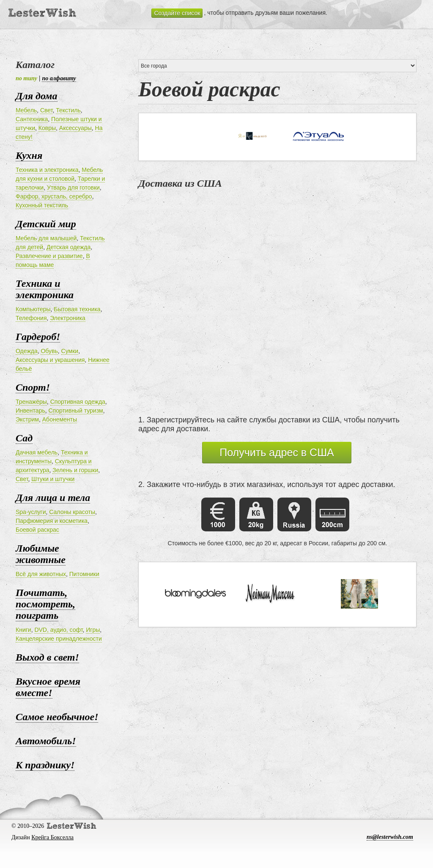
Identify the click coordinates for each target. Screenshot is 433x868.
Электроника (68, 318)
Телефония (31, 318)
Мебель (26, 110)
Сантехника (32, 119)
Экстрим (27, 419)
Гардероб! (38, 337)
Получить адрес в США (277, 452)
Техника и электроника (47, 170)
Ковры (47, 128)
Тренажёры (31, 402)
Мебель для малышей (46, 238)
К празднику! (45, 765)
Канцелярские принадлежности (59, 639)
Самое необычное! (57, 717)
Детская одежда (69, 247)
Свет (47, 110)
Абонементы (60, 419)
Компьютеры (33, 309)
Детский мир (46, 224)
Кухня (29, 155)
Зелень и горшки (75, 470)
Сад (24, 438)
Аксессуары (75, 128)
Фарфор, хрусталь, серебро (54, 196)
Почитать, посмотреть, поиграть (45, 604)
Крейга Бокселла (52, 837)
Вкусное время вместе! (48, 687)
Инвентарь (30, 411)
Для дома (37, 96)
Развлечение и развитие (49, 256)
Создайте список (177, 13)
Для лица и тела (53, 498)
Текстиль (68, 110)
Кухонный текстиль (42, 205)
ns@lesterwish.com (390, 837)
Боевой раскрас (37, 530)
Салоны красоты (72, 512)
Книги (23, 630)
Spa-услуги (31, 512)
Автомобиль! (46, 741)
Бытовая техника (77, 309)
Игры (93, 630)
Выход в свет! (47, 657)
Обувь (49, 351)
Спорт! (33, 387)
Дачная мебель (37, 452)
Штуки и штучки (53, 479)
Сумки (70, 351)
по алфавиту (59, 78)
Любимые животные (41, 554)
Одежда (27, 351)
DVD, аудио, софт (58, 630)
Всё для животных (41, 574)
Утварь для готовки (73, 188)
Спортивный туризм (76, 411)
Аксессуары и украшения (50, 360)
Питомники (84, 574)
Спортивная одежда (78, 402)
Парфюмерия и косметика (52, 521)
